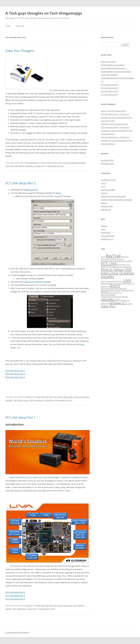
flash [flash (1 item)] (124, 265)
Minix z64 (14, 166)
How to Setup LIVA (65, 397)
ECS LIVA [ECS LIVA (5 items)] (109, 264)
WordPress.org (107, 239)
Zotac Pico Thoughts (20, 51)
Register (104, 226)
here (82, 344)
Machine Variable (108, 190)
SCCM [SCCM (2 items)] (104, 292)
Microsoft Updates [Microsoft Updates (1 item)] (120, 284)
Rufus (58, 193)
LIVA (7, 166)
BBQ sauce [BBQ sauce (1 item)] (125, 257)
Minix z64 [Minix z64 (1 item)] (131, 284)
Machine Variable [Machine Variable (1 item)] (107, 284)
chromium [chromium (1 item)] (120, 259)
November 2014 (107, 163)
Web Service (106, 210)
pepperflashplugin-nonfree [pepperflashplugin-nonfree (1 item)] (111, 290)
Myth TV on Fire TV (109, 62)
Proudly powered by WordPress (17, 632)
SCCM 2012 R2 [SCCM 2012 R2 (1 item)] (113, 293)
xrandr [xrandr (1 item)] (130, 304)
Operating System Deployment (113, 196)
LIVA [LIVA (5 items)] (127, 280)
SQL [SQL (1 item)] (120, 293)
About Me (20, 26)
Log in (103, 229)
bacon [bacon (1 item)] (103, 257)
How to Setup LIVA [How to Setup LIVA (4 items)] (116, 269)
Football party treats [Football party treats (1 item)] (108, 267)
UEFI (32, 400)
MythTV (29, 397)
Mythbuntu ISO (31, 190)
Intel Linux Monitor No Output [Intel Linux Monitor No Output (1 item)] (112, 281)
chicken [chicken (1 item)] (113, 259)
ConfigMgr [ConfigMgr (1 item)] (128, 261)
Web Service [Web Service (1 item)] (125, 300)
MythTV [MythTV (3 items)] (115, 286)
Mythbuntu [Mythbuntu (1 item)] (105, 286)
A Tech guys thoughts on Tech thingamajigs (44, 13)
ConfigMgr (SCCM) (108, 180)
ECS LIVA (58, 163)
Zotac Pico (40, 166)
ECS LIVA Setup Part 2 (21, 183)
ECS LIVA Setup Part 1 (15, 371)
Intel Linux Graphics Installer (74, 163)
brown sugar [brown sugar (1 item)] (105, 259)
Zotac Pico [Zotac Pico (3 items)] (108, 306)
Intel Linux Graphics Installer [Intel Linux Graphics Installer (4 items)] (117, 275)
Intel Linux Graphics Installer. (38, 282)
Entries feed (106, 233)
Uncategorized (31, 163)
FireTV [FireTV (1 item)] (120, 265)
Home (8, 26)
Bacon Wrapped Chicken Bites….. (114, 68)
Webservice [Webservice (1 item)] (105, 304)
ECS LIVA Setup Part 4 (15, 377)
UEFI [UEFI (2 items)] (118, 300)
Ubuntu (104, 203)
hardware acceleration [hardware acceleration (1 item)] (124, 267)
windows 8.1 (30, 166)
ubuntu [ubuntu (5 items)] (108, 299)
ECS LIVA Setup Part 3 (15, 374)
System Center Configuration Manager (117, 200)
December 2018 (107, 160)
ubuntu (22, 166)
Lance (103, 111)
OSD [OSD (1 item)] (125, 289)
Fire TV (104, 183)
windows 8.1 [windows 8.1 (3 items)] (118, 303)
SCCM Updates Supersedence (113, 65)
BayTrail (51, 163)
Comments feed (107, 236)
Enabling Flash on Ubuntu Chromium (116, 71)
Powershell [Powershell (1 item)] (125, 290)
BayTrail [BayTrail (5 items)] (113, 256)
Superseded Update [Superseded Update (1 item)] (108, 295)
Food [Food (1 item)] (128, 265)
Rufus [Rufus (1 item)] (131, 290)
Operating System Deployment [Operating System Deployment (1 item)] (112, 289)
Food (103, 187)
